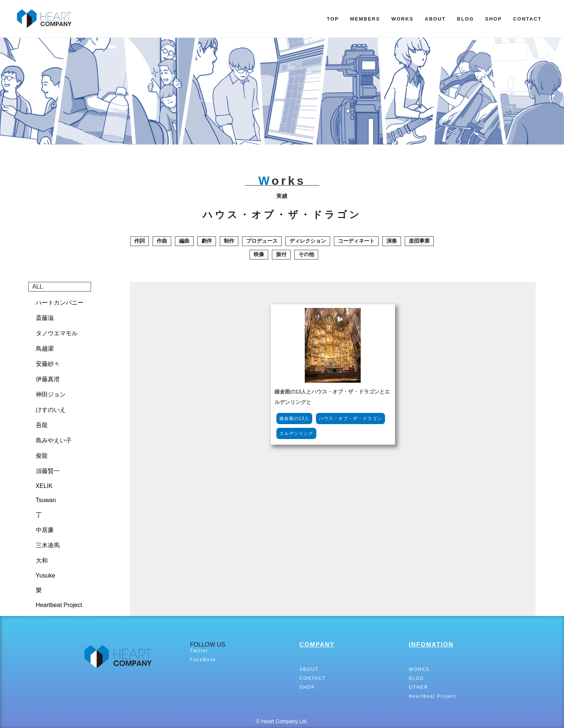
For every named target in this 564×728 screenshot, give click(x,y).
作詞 (140, 241)
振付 (281, 254)
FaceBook (203, 660)
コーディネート (356, 241)
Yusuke (46, 575)
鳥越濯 (45, 349)
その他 (306, 254)
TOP (333, 19)
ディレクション (308, 241)
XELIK (44, 486)
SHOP (494, 19)
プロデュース (262, 241)
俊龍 (42, 456)
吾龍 (42, 425)
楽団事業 (419, 241)
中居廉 (45, 530)
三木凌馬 (48, 545)
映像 (259, 254)
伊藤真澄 (48, 379)
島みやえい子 (54, 440)
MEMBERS (365, 19)
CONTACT (527, 19)
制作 (229, 241)
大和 (42, 561)
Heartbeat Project (59, 605)
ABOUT (435, 19)
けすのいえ (51, 410)
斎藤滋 (45, 318)
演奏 (392, 241)
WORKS (402, 19)
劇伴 (207, 241)
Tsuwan (46, 500)
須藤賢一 (48, 471)
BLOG (466, 19)
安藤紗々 (48, 364)
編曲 (184, 241)
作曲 (162, 241)
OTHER (419, 687)
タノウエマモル (57, 333)
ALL (38, 287)
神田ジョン (51, 394)
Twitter (199, 651)
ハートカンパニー (60, 303)
